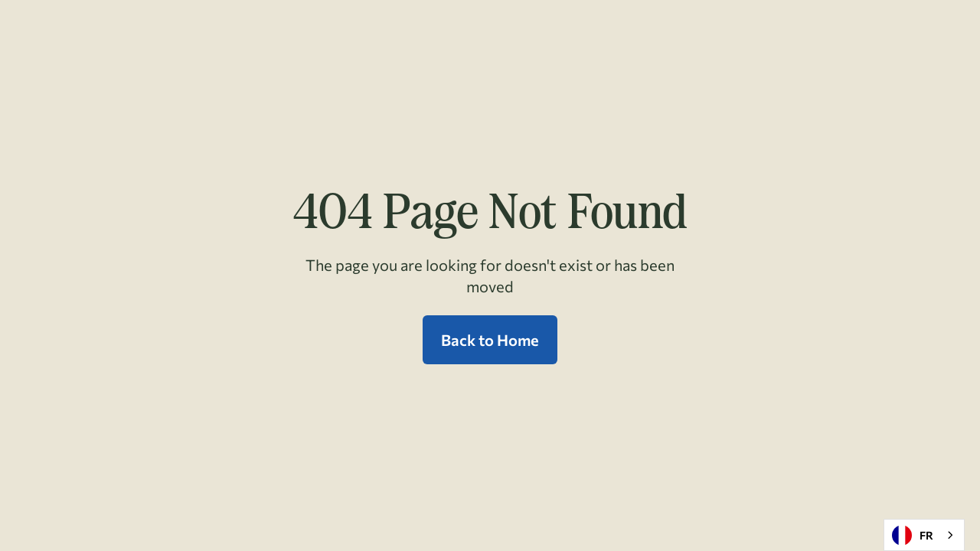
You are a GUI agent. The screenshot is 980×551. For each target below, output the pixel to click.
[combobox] (924, 535)
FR (913, 535)
